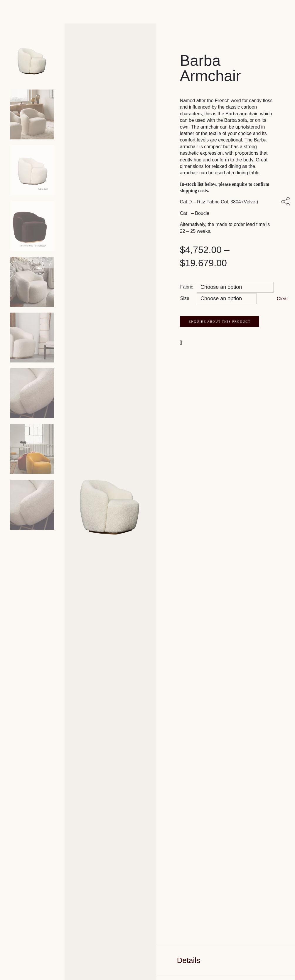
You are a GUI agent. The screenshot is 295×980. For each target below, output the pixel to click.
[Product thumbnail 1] (32, 114)
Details (189, 960)
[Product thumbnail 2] (32, 170)
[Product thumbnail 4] (32, 282)
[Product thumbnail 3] (32, 226)
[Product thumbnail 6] (32, 393)
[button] (182, 342)
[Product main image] (32, 59)
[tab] (226, 960)
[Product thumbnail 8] (32, 505)
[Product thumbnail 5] (32, 338)
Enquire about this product (220, 321)
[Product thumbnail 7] (32, 449)
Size (185, 298)
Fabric (187, 287)
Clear (282, 299)
